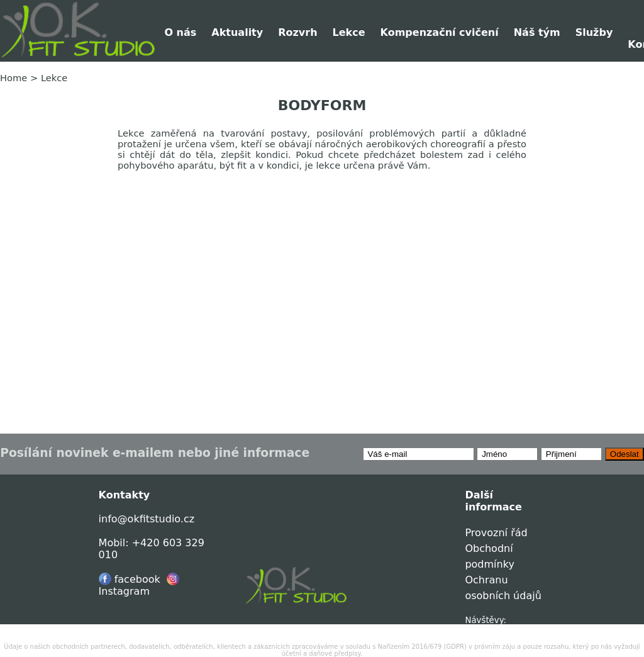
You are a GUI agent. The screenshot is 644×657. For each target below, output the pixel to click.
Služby (594, 32)
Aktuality (237, 32)
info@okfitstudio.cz (147, 519)
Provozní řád (496, 533)
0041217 (483, 630)
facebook (130, 579)
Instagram (139, 585)
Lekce (349, 32)
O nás (180, 32)
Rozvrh (297, 32)
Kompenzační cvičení (440, 32)
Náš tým (537, 32)
